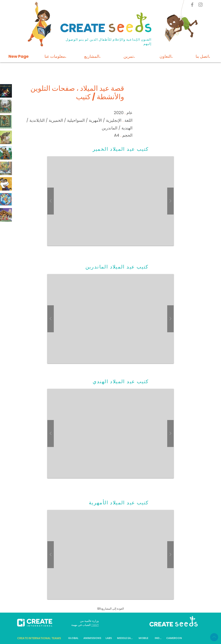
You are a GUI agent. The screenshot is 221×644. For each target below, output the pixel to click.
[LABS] (109, 638)
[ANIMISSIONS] (92, 638)
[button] (110, 201)
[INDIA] (158, 638)
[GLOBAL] (73, 638)
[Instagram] (200, 5)
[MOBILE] (144, 638)
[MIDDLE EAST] (125, 638)
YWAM (95, 625)
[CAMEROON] (174, 638)
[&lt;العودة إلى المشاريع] (111, 609)
